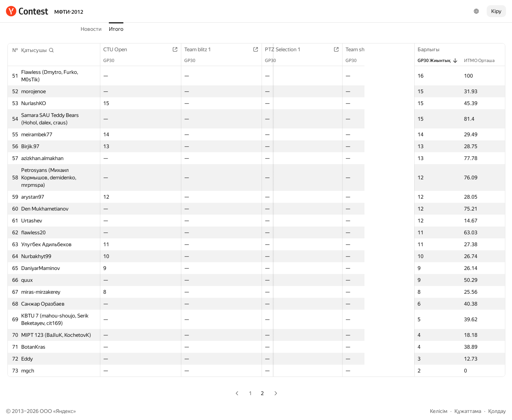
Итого (116, 29)
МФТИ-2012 (69, 12)
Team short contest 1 (349, 49)
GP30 (113, 61)
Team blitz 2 (411, 49)
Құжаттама (468, 411)
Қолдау (497, 411)
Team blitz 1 (193, 49)
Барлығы (432, 49)
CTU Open (119, 49)
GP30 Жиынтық (438, 61)
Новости (91, 29)
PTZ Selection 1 (270, 49)
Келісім (439, 411)
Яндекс (64, 411)
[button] (38, 50)
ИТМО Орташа (483, 61)
